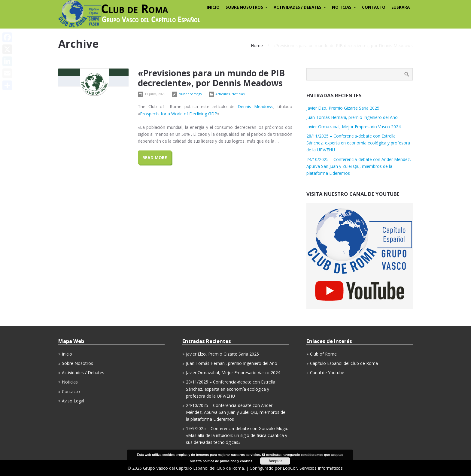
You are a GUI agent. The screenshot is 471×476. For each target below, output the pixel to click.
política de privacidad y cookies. (228, 461)
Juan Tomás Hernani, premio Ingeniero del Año (352, 117)
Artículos (223, 94)
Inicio (67, 354)
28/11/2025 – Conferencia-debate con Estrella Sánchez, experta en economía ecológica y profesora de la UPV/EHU (358, 143)
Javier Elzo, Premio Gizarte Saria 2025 (343, 108)
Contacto (71, 391)
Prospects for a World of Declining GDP (179, 114)
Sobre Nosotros (77, 363)
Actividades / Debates (83, 373)
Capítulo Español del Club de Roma (344, 363)
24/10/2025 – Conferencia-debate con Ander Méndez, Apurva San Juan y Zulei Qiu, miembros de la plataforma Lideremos (359, 166)
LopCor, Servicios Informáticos (313, 468)
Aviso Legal (73, 401)
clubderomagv (190, 94)
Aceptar (275, 461)
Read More (155, 158)
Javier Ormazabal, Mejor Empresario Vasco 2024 (354, 127)
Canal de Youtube (327, 373)
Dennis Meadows (255, 106)
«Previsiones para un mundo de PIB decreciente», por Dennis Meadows (211, 78)
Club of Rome (323, 354)
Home (257, 45)
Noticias (238, 94)
